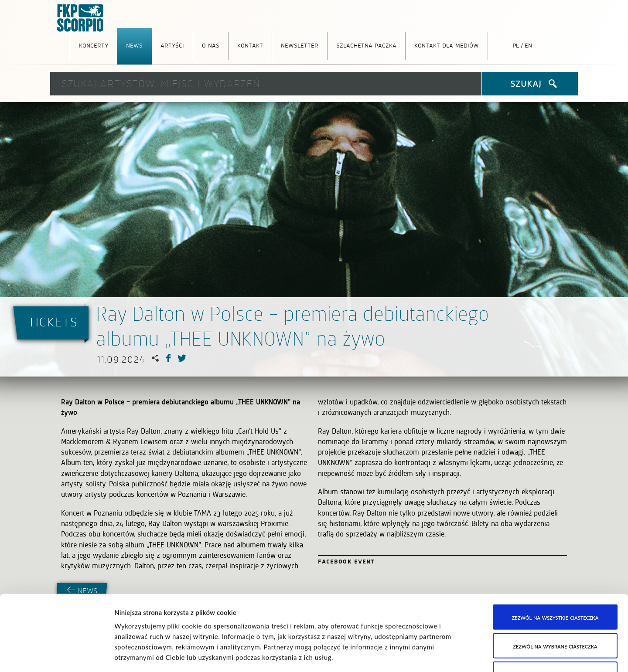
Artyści (172, 45)
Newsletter (300, 45)
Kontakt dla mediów (447, 45)
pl (516, 45)
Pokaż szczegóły (447, 655)
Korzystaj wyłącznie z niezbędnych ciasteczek (555, 601)
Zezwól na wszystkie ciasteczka (555, 539)
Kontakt (250, 45)
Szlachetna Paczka (366, 45)
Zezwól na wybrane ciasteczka (555, 567)
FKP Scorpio (81, 18)
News (134, 45)
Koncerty (94, 45)
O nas (211, 45)
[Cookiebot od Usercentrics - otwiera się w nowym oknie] (56, 655)
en (528, 45)
